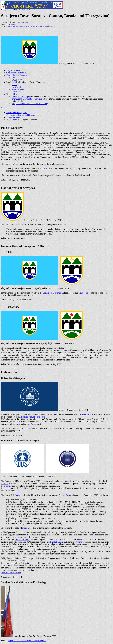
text (68, 495)
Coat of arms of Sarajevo (17, 73)
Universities (11, 94)
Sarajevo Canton (13, 117)
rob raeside (26, 22)
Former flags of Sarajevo (17, 75)
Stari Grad (16, 92)
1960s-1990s (17, 80)
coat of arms (45, 168)
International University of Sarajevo (27, 99)
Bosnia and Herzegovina (17, 113)
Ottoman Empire (22, 539)
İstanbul (53, 542)
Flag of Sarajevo (13, 70)
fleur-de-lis (83, 293)
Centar (14, 85)
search (22, 26)
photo (12, 164)
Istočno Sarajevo (13, 120)
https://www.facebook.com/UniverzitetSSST (27, 641)
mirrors (53, 26)
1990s (14, 77)
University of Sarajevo (21, 96)
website (85, 414)
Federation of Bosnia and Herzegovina (23, 115)
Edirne (69, 542)
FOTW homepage (12, 26)
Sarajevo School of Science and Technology (30, 104)
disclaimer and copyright (34, 26)
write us (46, 26)
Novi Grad (16, 87)
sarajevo (12, 24)
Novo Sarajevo (18, 89)
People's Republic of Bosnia (33, 417)
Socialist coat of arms (52, 293)
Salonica (62, 542)
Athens (79, 542)
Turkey (9, 486)
